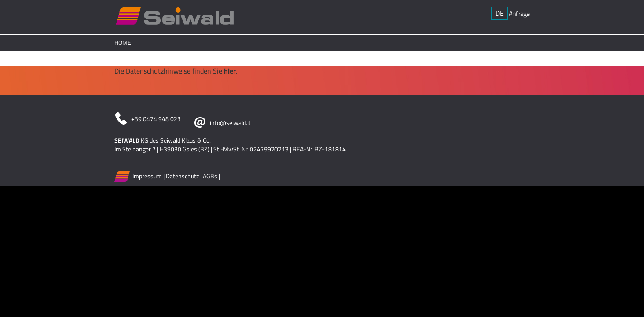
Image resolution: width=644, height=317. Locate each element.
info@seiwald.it (230, 123)
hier (230, 71)
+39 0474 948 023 (156, 119)
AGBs (210, 175)
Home (123, 42)
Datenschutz (182, 175)
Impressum (147, 175)
